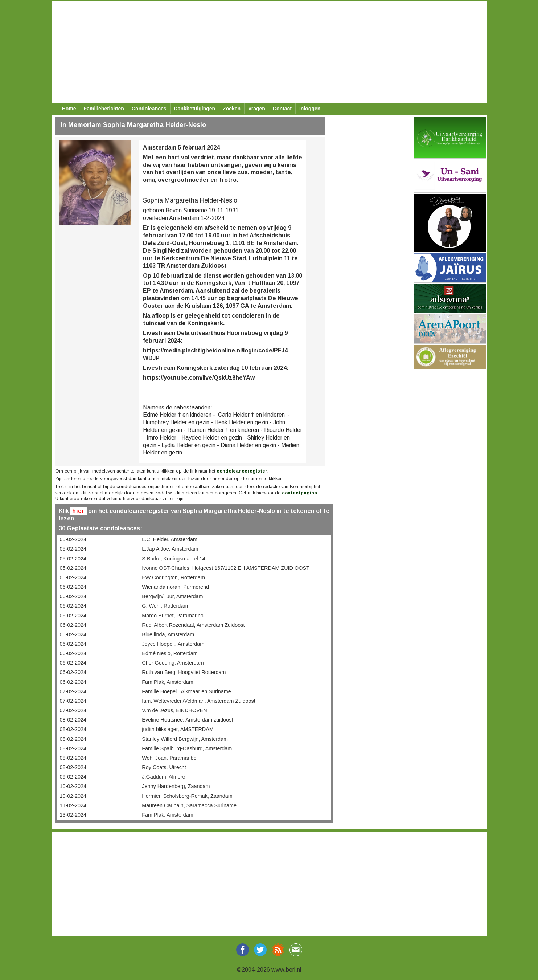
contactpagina (299, 493)
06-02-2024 (73, 587)
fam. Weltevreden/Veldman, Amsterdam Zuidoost (198, 701)
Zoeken (232, 109)
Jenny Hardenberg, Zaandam (176, 786)
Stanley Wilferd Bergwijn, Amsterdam (185, 739)
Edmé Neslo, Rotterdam (170, 653)
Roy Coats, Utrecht (164, 767)
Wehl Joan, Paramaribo (169, 758)
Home (69, 109)
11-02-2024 (73, 805)
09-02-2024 (73, 777)
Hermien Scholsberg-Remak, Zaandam (187, 796)
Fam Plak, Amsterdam (168, 682)
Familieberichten (104, 109)
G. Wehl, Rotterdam (165, 606)
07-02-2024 (73, 691)
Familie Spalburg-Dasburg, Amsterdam (187, 748)
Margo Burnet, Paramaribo (173, 616)
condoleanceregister (242, 471)
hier (79, 511)
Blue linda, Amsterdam (168, 634)
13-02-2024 (73, 815)
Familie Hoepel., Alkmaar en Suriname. (187, 691)
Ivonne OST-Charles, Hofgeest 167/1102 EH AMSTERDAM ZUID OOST (225, 568)
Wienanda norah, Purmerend (175, 587)
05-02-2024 (73, 539)
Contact (282, 109)
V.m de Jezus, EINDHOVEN (174, 710)
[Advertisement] (269, 52)
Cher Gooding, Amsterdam (173, 663)
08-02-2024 (73, 720)
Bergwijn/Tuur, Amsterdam (172, 596)
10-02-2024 (73, 786)
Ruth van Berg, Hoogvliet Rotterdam (184, 672)
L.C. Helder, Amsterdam (170, 539)
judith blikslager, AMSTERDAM (178, 729)
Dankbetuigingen (195, 109)
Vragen (257, 109)
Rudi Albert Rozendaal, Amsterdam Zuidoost (193, 625)
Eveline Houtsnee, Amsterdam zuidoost (187, 720)
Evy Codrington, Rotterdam (173, 577)
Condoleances (149, 109)
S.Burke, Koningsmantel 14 (173, 559)
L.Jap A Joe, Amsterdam (170, 549)
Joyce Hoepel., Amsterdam (173, 644)
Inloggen (310, 109)
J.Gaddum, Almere (163, 777)
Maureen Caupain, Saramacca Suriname (189, 805)
